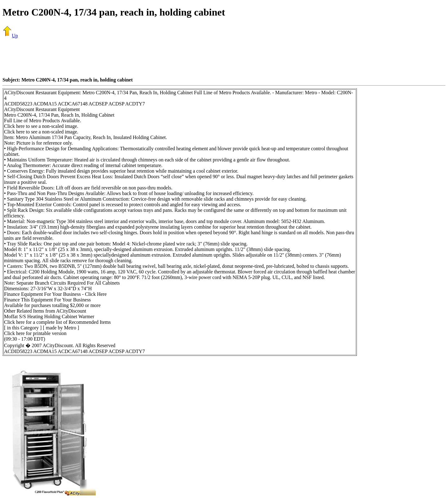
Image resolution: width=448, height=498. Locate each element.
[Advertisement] (224, 58)
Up (10, 36)
